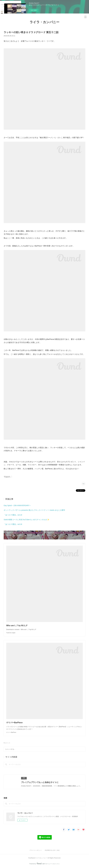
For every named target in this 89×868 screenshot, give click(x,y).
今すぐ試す (34, 10)
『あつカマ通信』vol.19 (13, 515)
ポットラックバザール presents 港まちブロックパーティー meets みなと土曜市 (34, 510)
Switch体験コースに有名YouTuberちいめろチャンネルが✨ (26, 520)
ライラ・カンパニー (44, 22)
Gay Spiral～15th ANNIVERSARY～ (17, 505)
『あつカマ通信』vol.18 (13, 524)
